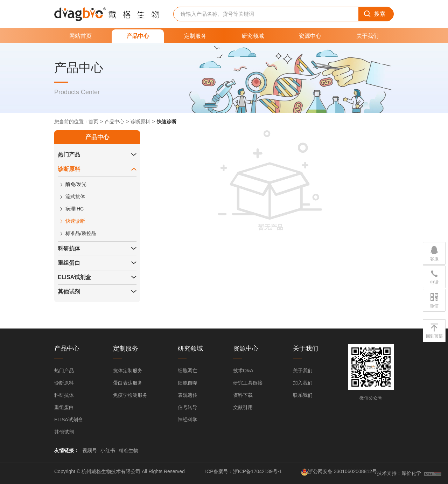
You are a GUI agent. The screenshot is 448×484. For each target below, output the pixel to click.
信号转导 (188, 407)
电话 (434, 277)
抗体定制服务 (128, 371)
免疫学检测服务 (130, 395)
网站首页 (80, 36)
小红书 (108, 450)
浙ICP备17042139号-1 (258, 471)
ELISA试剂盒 (74, 277)
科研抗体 (69, 248)
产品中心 (138, 36)
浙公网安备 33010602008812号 (342, 471)
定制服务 (195, 36)
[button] (134, 155)
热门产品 (69, 155)
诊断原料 (140, 122)
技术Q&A (243, 371)
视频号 (90, 450)
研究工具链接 (248, 383)
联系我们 (303, 395)
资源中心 (310, 36)
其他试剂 (69, 292)
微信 (434, 300)
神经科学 (188, 420)
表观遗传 (188, 395)
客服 (434, 253)
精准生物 (128, 450)
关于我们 (367, 36)
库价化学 (411, 473)
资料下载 (243, 395)
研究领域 (253, 36)
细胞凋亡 (188, 371)
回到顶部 (434, 331)
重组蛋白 (69, 263)
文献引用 (243, 407)
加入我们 (303, 383)
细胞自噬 (188, 383)
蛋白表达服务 (128, 383)
